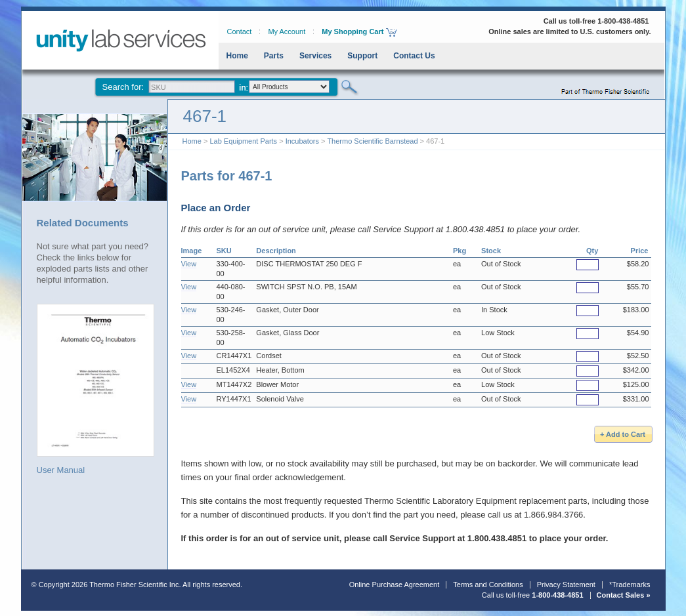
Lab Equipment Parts (243, 141)
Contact (240, 31)
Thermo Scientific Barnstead (372, 141)
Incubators (302, 141)
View (189, 264)
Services (315, 56)
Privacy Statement (566, 585)
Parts (274, 56)
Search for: (123, 87)
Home (237, 56)
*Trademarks (630, 585)
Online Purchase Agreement (395, 585)
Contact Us (414, 56)
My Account (287, 31)
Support (362, 56)
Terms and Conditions (488, 585)
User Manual (96, 389)
